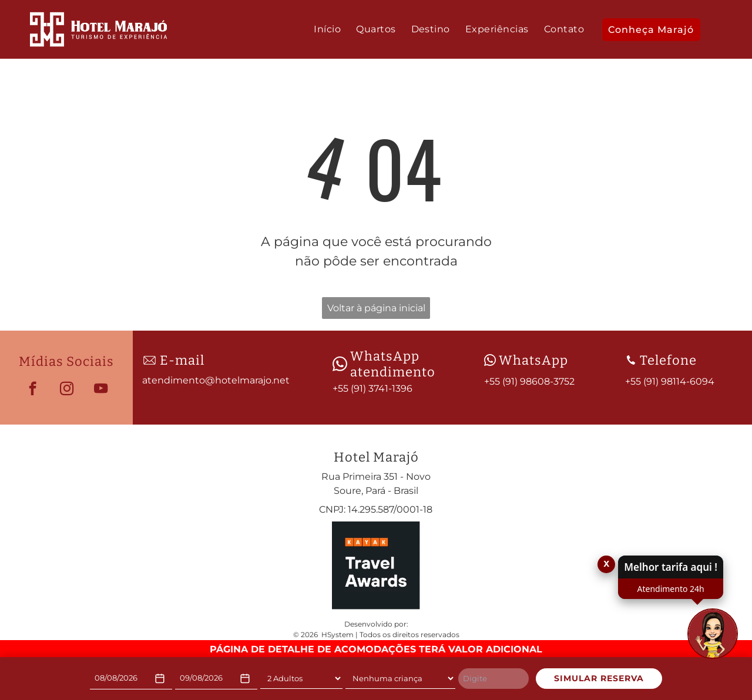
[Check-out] (216, 679)
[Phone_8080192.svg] (631, 360)
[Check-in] (131, 679)
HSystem (338, 635)
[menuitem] (327, 29)
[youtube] (101, 390)
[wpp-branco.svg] (340, 364)
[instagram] (67, 390)
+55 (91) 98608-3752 (529, 381)
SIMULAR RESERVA (599, 678)
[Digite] (493, 679)
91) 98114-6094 (680, 381)
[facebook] (33, 390)
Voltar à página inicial (376, 308)
